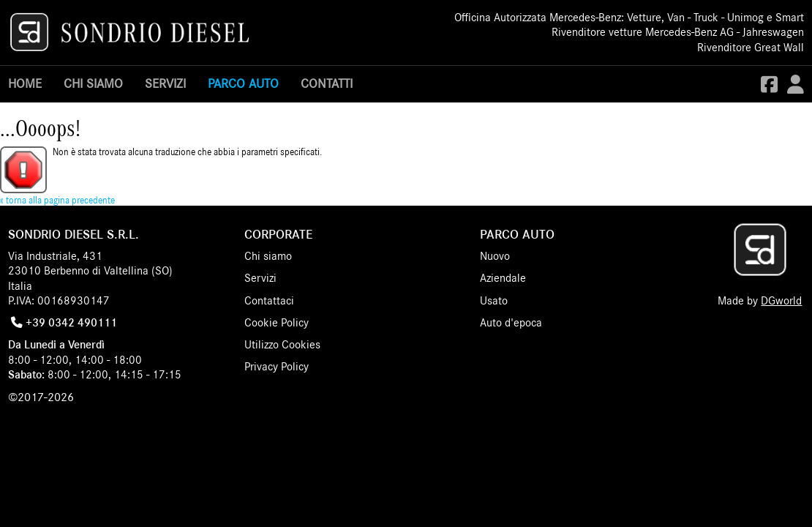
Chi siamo (93, 84)
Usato (494, 301)
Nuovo (495, 256)
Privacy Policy (277, 367)
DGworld (781, 301)
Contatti (327, 84)
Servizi (165, 84)
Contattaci (269, 301)
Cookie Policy (277, 323)
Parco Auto (243, 84)
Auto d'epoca (511, 323)
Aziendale (503, 278)
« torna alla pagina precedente (57, 201)
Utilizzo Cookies (282, 345)
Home (25, 84)
